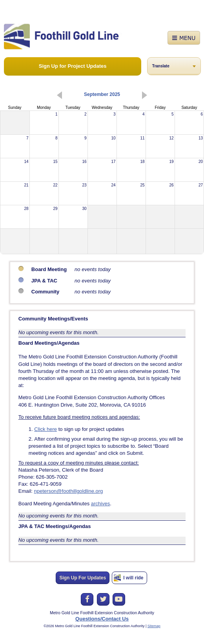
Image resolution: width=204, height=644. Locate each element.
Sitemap (154, 626)
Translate (161, 66)
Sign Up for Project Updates (73, 66)
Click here (46, 429)
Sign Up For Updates (83, 578)
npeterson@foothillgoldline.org (69, 491)
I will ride (133, 578)
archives (100, 504)
